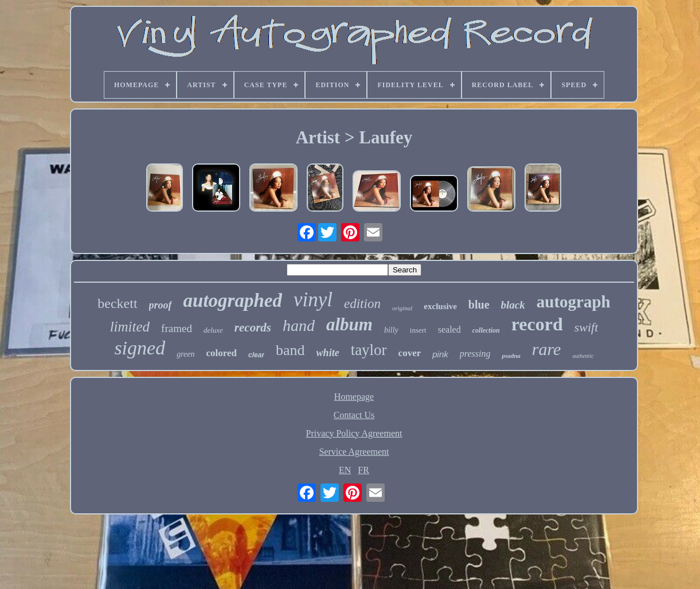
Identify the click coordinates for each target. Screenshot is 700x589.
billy (391, 330)
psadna (511, 356)
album (349, 324)
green (185, 354)
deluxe (213, 330)
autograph (574, 302)
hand (299, 325)
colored (222, 353)
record (537, 324)
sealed (449, 329)
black (513, 305)
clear (256, 355)
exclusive (440, 306)
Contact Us (354, 415)
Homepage (354, 397)
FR (363, 470)
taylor (369, 350)
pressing (475, 354)
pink (440, 354)
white (328, 353)
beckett (117, 303)
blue (479, 305)
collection (486, 330)
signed (140, 348)
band (290, 350)
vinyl (313, 300)
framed (177, 328)
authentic (583, 356)
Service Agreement (354, 452)
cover (410, 353)
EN (345, 470)
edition (362, 304)
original (402, 308)
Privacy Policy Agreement (354, 433)
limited (130, 327)
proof (161, 305)
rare (547, 349)
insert (418, 330)
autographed (233, 301)
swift (586, 327)
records (253, 327)
